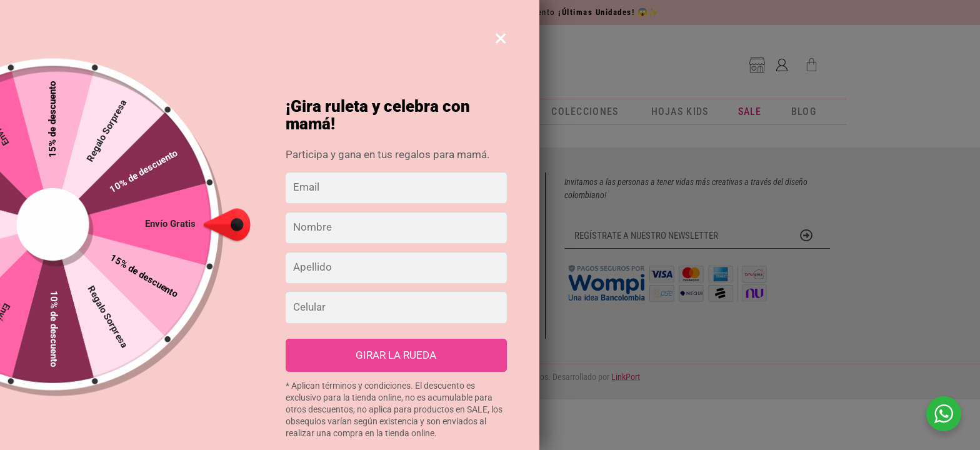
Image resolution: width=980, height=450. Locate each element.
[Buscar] (285, 59)
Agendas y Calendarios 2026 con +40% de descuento (490, 12)
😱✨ (648, 12)
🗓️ (337, 12)
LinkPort (626, 377)
